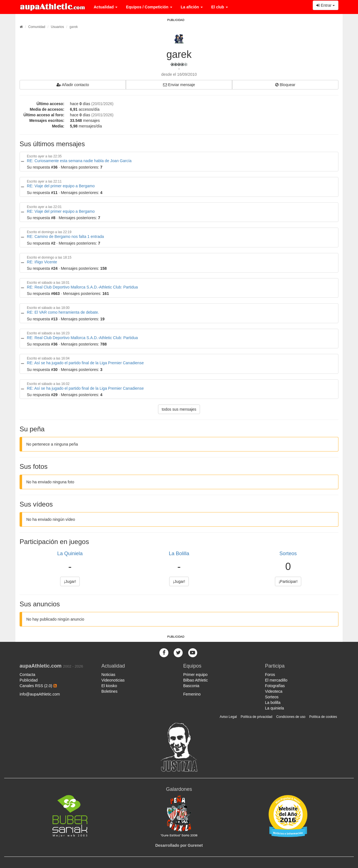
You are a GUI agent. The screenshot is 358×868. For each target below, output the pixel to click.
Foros (270, 675)
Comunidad (37, 27)
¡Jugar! (70, 581)
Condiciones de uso (291, 717)
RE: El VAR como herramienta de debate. (63, 312)
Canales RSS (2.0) (38, 686)
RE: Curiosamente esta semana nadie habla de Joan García (79, 161)
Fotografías (275, 686)
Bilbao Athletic (196, 680)
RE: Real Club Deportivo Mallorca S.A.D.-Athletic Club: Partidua (82, 287)
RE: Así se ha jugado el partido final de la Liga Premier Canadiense (85, 363)
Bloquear (285, 85)
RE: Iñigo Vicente (42, 262)
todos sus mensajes (179, 409)
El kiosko (109, 686)
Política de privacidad (257, 717)
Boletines (110, 691)
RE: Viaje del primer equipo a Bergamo (61, 186)
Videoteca (274, 691)
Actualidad (106, 7)
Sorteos (288, 554)
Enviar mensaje (179, 85)
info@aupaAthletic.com (40, 694)
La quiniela (275, 708)
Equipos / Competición (149, 7)
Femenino (192, 694)
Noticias (109, 675)
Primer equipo (195, 675)
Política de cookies (323, 717)
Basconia (191, 686)
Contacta (27, 675)
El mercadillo (276, 680)
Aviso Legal (228, 717)
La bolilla (273, 703)
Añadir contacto (73, 85)
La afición (192, 7)
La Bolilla (179, 554)
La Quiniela (70, 554)
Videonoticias (113, 680)
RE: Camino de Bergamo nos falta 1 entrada (65, 236)
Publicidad (29, 680)
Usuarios (57, 27)
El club (220, 7)
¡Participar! (288, 581)
